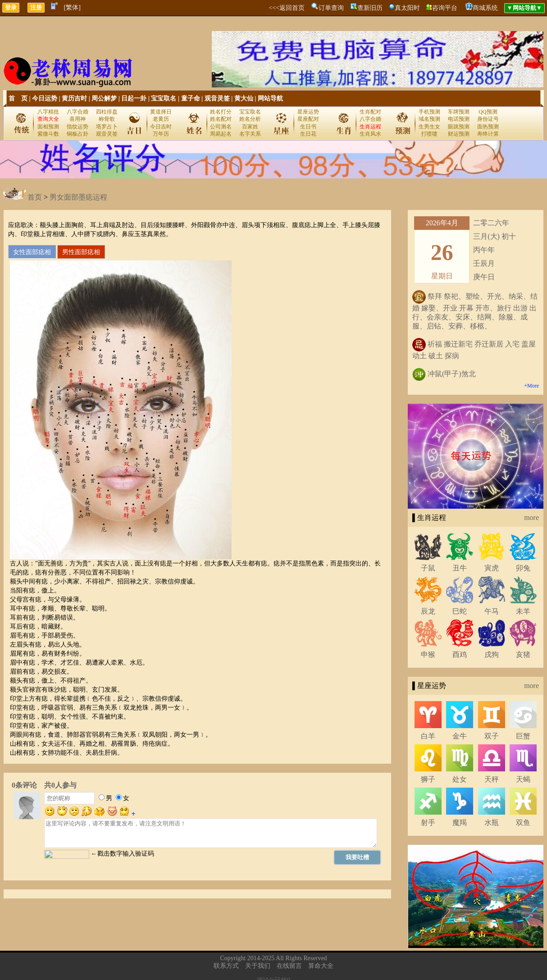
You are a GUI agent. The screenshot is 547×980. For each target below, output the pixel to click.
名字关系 (250, 134)
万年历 (161, 134)
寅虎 (492, 568)
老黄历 (161, 119)
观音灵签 (217, 98)
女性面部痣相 (32, 252)
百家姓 (250, 127)
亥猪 (523, 654)
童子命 (191, 98)
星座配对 (308, 119)
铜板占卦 (77, 134)
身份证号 (488, 119)
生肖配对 (370, 112)
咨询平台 (445, 8)
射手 (428, 823)
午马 (492, 611)
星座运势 (308, 112)
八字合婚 (77, 112)
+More (531, 386)
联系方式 (226, 966)
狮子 (428, 779)
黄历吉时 (74, 98)
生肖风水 (370, 134)
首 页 (18, 98)
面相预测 (48, 127)
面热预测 (488, 127)
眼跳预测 (459, 127)
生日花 (308, 134)
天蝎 (523, 779)
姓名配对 (221, 119)
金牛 (460, 736)
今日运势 (45, 98)
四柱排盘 (107, 112)
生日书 (308, 127)
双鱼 (523, 823)
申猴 (428, 654)
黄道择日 (161, 112)
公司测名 (221, 127)
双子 (492, 736)
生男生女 (429, 127)
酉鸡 (460, 654)
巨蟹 (523, 736)
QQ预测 (488, 112)
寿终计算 (488, 134)
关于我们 (258, 966)
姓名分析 (250, 119)
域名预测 (429, 119)
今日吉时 (161, 127)
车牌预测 (459, 112)
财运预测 (459, 134)
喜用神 (77, 119)
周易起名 (221, 134)
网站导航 (270, 98)
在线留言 (289, 966)
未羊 (523, 611)
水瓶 (492, 823)
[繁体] (72, 7)
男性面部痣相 (81, 252)
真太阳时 (407, 8)
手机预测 (429, 112)
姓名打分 (221, 112)
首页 (35, 197)
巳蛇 (460, 611)
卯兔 (523, 568)
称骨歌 (107, 119)
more (531, 517)
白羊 (428, 736)
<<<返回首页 (287, 8)
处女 (460, 779)
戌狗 (492, 654)
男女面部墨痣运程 (78, 197)
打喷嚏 (429, 134)
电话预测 (459, 119)
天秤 (492, 779)
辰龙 (428, 611)
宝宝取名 (164, 98)
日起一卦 (134, 98)
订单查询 (331, 8)
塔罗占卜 (107, 127)
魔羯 (460, 823)
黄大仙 (244, 98)
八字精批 (48, 112)
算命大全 (321, 966)
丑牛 (460, 568)
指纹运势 (77, 127)
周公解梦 (104, 98)
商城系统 (485, 8)
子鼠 (428, 568)
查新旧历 (370, 8)
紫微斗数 (48, 134)
